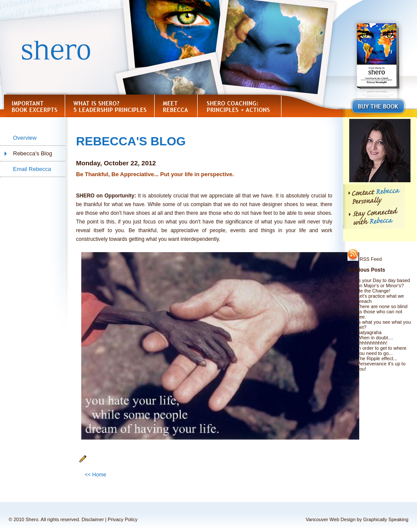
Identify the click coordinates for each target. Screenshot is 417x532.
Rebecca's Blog (33, 153)
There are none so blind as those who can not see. (382, 312)
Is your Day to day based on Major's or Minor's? (384, 283)
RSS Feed (365, 259)
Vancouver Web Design (331, 519)
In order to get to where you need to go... (382, 351)
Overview (25, 138)
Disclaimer (93, 519)
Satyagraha (369, 332)
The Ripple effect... (377, 358)
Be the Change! (374, 291)
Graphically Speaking (386, 519)
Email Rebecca (32, 169)
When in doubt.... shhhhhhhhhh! (375, 340)
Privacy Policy (122, 519)
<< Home (95, 475)
